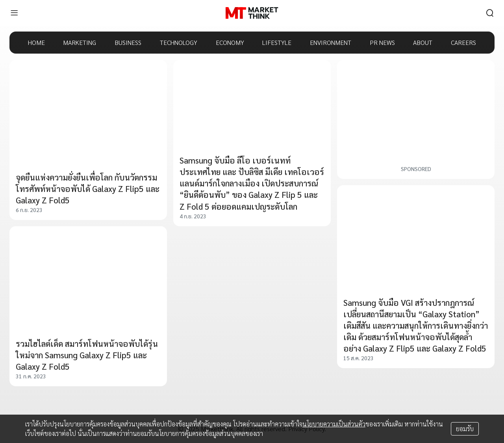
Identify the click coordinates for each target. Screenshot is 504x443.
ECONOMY (230, 42)
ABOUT (423, 42)
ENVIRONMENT (331, 42)
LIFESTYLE (277, 42)
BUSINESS (128, 42)
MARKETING (80, 42)
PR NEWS (382, 42)
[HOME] (252, 13)
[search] (490, 13)
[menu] (14, 13)
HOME (36, 42)
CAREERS (463, 42)
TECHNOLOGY (179, 42)
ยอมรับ (465, 429)
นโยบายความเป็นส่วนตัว (334, 424)
